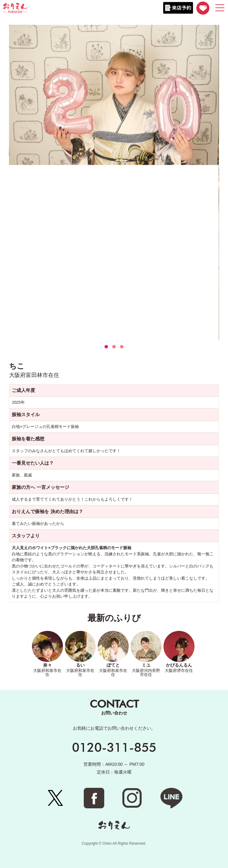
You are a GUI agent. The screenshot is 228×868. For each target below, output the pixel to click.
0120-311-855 (114, 747)
